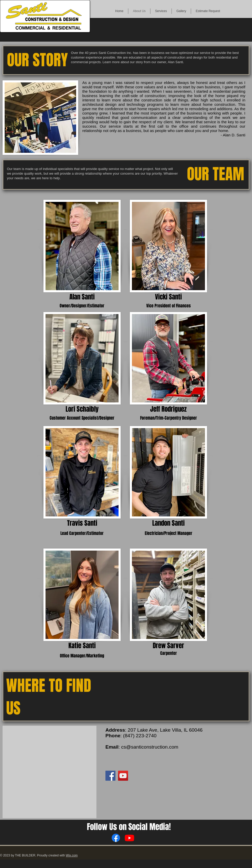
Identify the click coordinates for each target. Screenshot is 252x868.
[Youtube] (129, 838)
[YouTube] (123, 776)
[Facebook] (110, 776)
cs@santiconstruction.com (150, 747)
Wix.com (72, 855)
